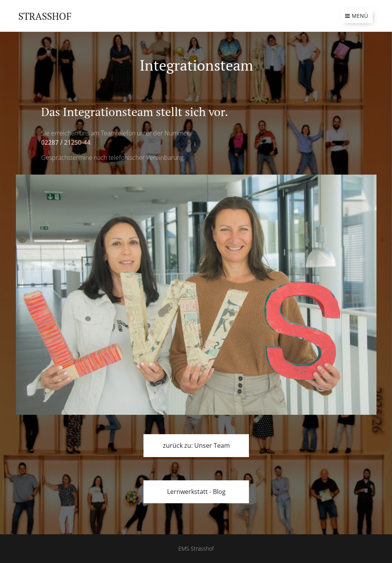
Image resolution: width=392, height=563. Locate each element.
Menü (357, 16)
